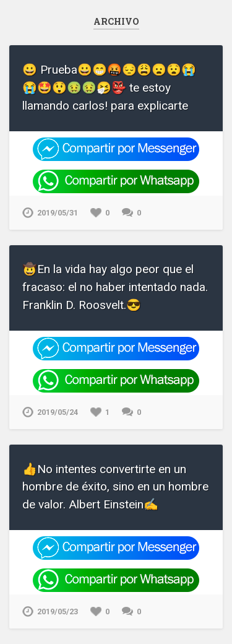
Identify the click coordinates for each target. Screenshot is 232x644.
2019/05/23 (58, 611)
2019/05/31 (58, 213)
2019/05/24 (58, 412)
